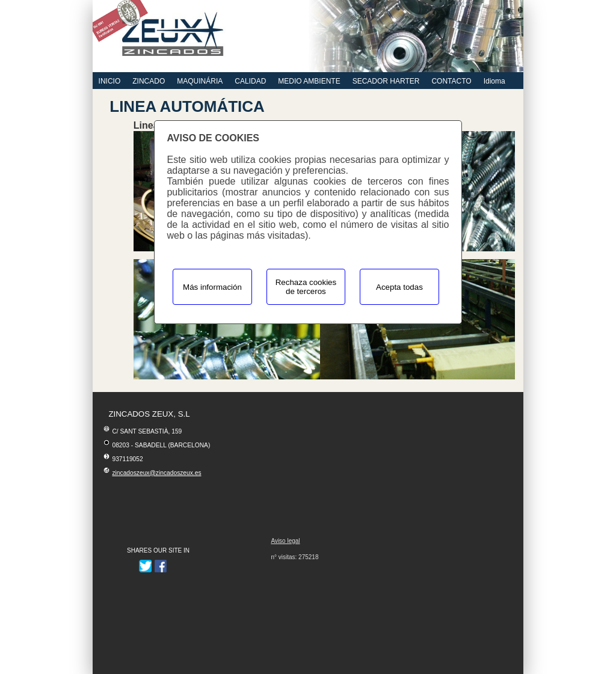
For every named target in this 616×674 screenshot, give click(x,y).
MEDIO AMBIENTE (309, 81)
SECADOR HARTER (386, 81)
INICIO (110, 81)
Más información (212, 287)
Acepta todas (399, 287)
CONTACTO (451, 81)
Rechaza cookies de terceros (306, 287)
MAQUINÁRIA (200, 81)
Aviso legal (285, 541)
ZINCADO (149, 81)
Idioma (494, 81)
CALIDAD (250, 81)
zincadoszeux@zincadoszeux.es (156, 473)
